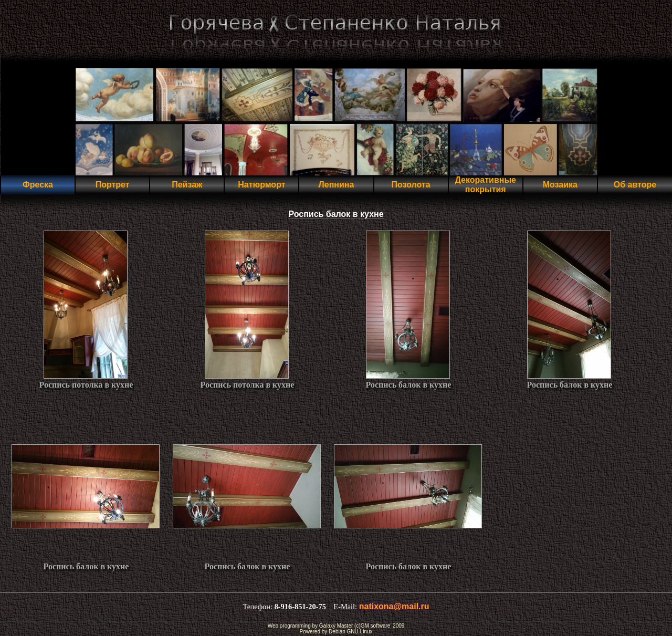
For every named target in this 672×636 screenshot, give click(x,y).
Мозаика (560, 185)
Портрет (113, 185)
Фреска (38, 185)
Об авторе (635, 185)
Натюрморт (261, 185)
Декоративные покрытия (485, 185)
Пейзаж (187, 185)
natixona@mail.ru (394, 606)
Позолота (411, 185)
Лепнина (337, 185)
